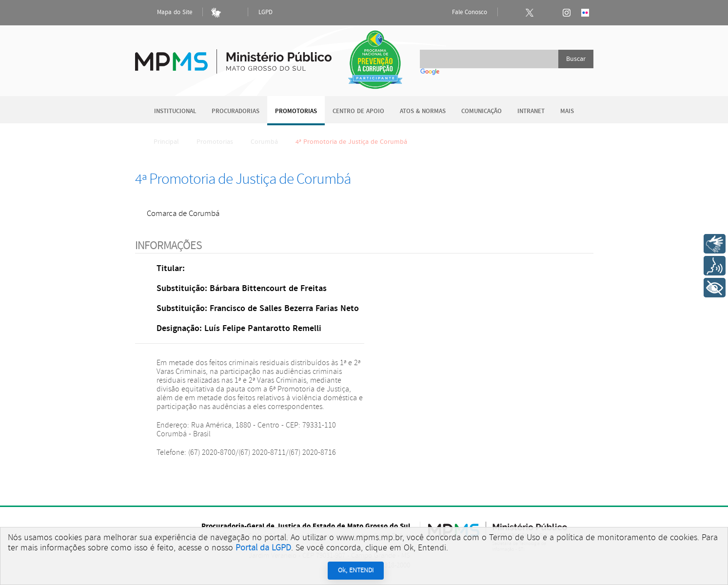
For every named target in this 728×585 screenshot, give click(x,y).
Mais (567, 111)
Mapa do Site (166, 13)
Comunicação (482, 111)
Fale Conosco (461, 13)
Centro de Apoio (358, 111)
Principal (160, 142)
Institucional (175, 111)
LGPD (266, 12)
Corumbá (264, 142)
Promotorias (296, 111)
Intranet (531, 111)
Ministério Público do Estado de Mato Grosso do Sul (233, 56)
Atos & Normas (423, 111)
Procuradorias (236, 111)
